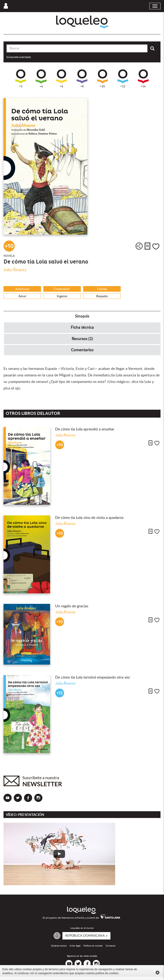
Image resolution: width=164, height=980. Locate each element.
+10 (102, 79)
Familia (102, 289)
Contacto (111, 946)
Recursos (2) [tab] (82, 339)
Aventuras (22, 289)
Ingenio (62, 296)
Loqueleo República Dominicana (82, 22)
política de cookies (107, 973)
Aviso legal (75, 946)
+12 (123, 79)
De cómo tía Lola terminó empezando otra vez (92, 677)
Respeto (102, 296)
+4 (41, 79)
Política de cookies (93, 946)
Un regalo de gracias (72, 606)
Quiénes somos (59, 946)
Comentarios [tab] (82, 350)
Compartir (139, 246)
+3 (21, 79)
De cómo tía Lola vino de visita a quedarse (89, 518)
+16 (143, 79)
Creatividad (62, 289)
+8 (82, 79)
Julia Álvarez (15, 270)
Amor (22, 296)
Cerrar (157, 973)
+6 (61, 79)
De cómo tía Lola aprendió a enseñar (85, 429)
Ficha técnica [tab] (82, 327)
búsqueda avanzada (19, 57)
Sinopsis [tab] (82, 316)
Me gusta (156, 247)
